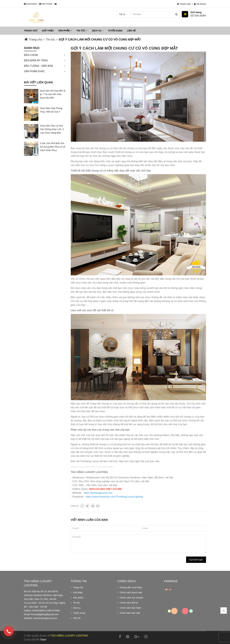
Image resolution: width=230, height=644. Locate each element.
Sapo (43, 639)
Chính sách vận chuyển (132, 598)
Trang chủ (31, 31)
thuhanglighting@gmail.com (45, 614)
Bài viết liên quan (38, 82)
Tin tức (82, 31)
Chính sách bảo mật (130, 613)
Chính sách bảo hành (130, 608)
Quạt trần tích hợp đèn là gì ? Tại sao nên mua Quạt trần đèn (53, 94)
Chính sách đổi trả (129, 603)
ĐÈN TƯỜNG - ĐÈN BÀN (38, 66)
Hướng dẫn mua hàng (131, 587)
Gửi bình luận (196, 560)
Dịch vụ (98, 31)
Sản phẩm (65, 31)
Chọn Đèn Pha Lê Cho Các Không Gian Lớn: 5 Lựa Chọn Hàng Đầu (52, 129)
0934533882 (31, 4)
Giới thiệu (48, 31)
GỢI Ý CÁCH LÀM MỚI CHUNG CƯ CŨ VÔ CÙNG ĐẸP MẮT (124, 48)
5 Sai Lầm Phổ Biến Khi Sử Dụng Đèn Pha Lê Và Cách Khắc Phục (53, 147)
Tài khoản (200, 4)
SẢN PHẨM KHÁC (34, 71)
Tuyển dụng (115, 31)
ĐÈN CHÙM (31, 55)
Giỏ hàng (196, 12)
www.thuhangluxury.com (45, 618)
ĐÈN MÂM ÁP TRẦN (36, 60)
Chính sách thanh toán (131, 593)
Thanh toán (184, 4)
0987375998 (47, 4)
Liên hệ (131, 31)
